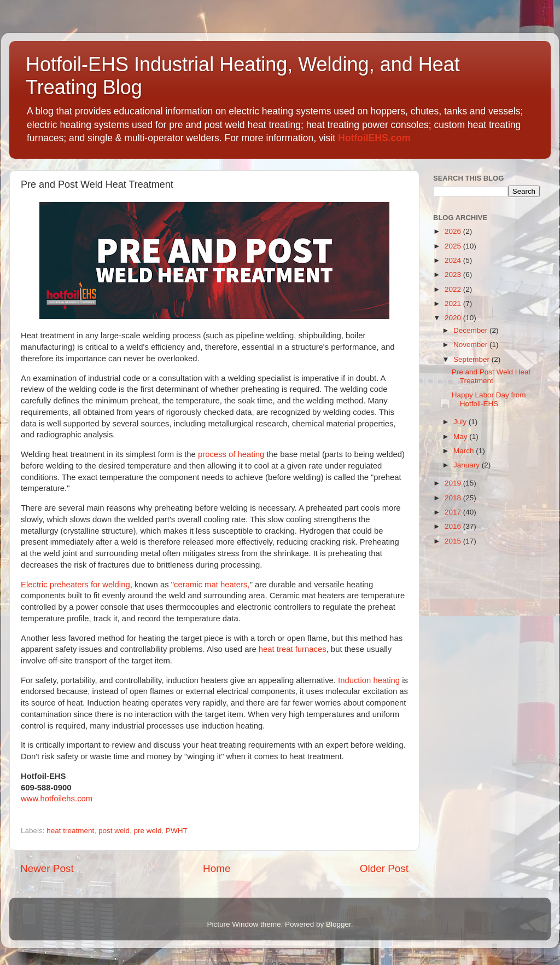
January (468, 465)
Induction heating (369, 680)
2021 (454, 304)
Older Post (384, 868)
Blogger (339, 924)
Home (217, 868)
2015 (454, 541)
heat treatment (70, 831)
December (471, 330)
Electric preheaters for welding (75, 585)
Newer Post (47, 868)
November (471, 345)
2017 (454, 512)
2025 (454, 246)
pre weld (147, 831)
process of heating (231, 454)
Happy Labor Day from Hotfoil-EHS (489, 399)
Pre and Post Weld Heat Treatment (491, 376)
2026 (454, 231)
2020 (454, 318)
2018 (454, 498)
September (472, 359)
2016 (454, 526)
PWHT (177, 831)
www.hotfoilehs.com (57, 799)
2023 (454, 275)
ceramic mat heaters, (212, 585)
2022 (454, 289)
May (461, 437)
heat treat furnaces (293, 649)
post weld (114, 831)
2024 (454, 260)
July (461, 422)
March (465, 451)
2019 (454, 483)
